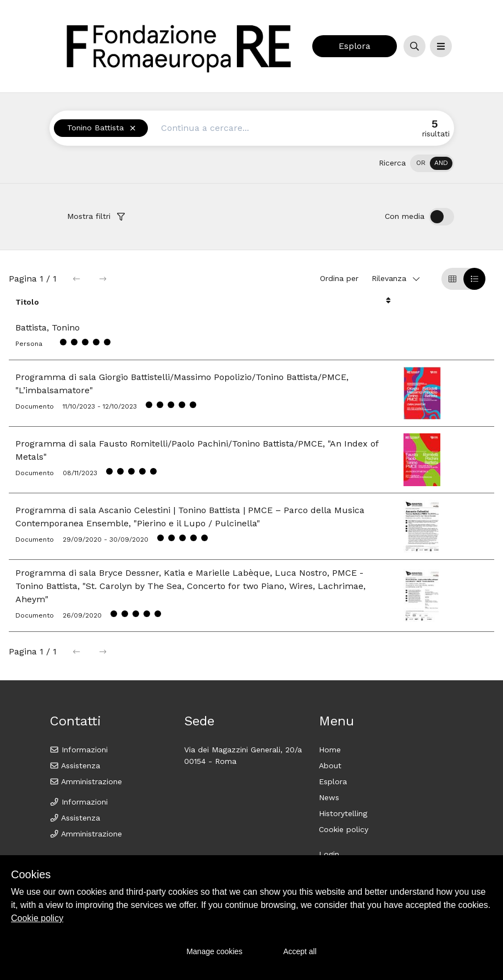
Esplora (355, 46)
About (330, 766)
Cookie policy (344, 829)
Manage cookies (214, 951)
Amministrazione (86, 781)
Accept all (300, 951)
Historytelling (343, 813)
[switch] (432, 163)
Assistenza (75, 766)
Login (329, 854)
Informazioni (79, 750)
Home (330, 750)
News (329, 797)
